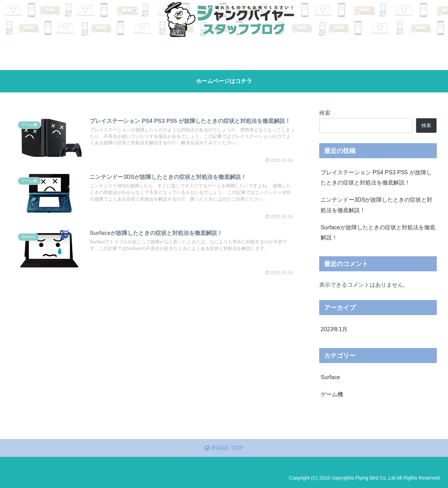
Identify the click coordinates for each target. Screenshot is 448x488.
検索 (325, 113)
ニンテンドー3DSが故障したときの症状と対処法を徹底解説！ (377, 205)
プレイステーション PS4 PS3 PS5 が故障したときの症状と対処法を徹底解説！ (376, 177)
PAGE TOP (224, 448)
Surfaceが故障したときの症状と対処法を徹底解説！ (378, 232)
